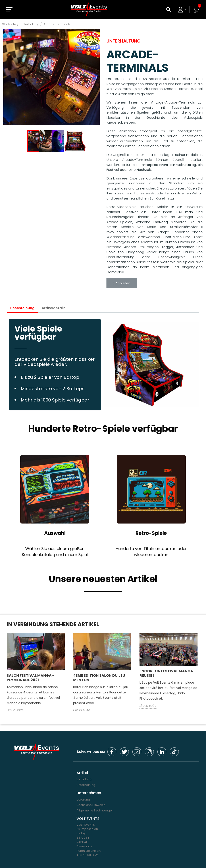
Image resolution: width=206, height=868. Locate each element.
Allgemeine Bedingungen (95, 811)
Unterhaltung (86, 785)
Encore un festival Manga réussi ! (166, 673)
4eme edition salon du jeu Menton (99, 678)
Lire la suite (15, 710)
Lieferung (83, 800)
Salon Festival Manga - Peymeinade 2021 (30, 678)
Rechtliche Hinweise (91, 805)
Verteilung (84, 779)
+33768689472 (87, 855)
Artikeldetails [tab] (54, 308)
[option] (52, 77)
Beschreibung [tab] (23, 308)
